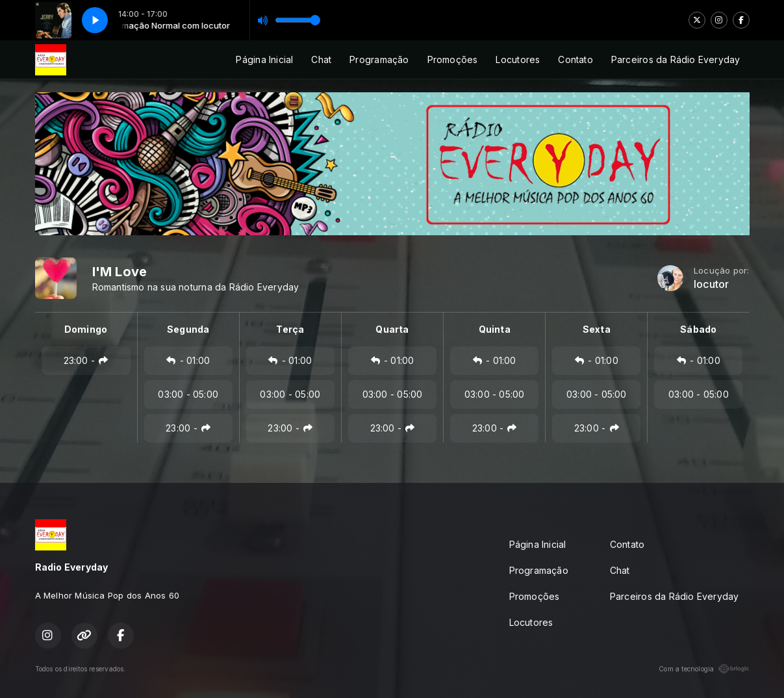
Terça (290, 329)
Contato (575, 59)
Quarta (392, 329)
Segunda (188, 329)
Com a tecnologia (704, 669)
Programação (379, 59)
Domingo (86, 329)
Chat (321, 59)
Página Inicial (264, 59)
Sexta (597, 329)
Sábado (698, 329)
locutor (711, 284)
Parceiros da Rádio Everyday (676, 59)
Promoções (453, 59)
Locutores (518, 59)
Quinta (495, 329)
